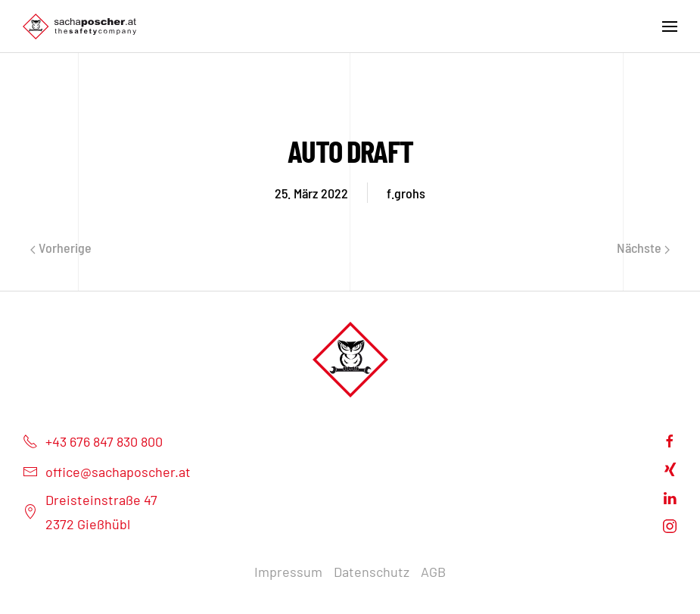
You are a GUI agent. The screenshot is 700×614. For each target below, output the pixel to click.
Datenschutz (372, 572)
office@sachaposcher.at (107, 472)
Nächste (643, 248)
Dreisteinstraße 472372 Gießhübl (90, 512)
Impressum (288, 572)
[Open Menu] (670, 26)
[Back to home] (79, 26)
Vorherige (61, 248)
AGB (433, 572)
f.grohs (406, 193)
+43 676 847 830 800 (93, 441)
